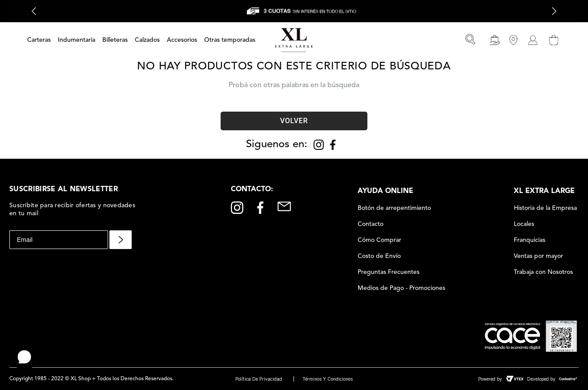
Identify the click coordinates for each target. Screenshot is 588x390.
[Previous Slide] (34, 11)
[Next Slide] (554, 11)
